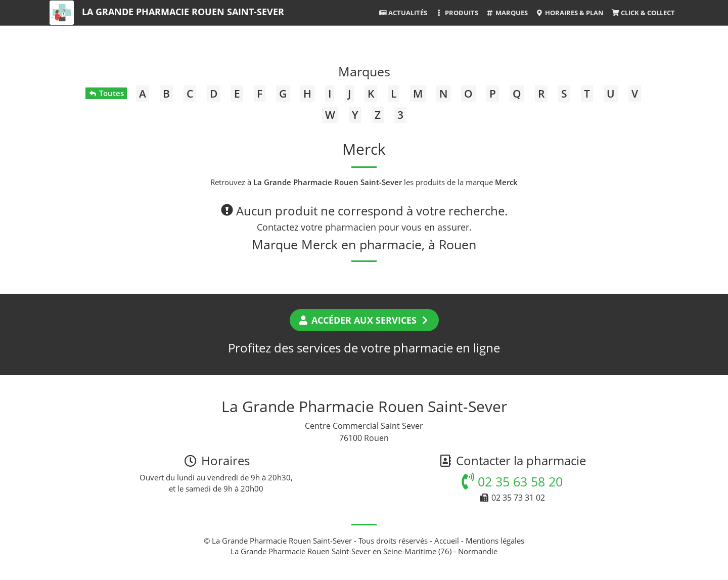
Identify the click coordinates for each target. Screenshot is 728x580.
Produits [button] (456, 13)
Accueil (447, 541)
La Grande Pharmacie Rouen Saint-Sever (183, 12)
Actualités (403, 13)
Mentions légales (495, 541)
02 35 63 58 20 (512, 481)
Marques (507, 13)
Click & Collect (643, 13)
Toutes (106, 93)
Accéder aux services (364, 320)
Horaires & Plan (570, 13)
